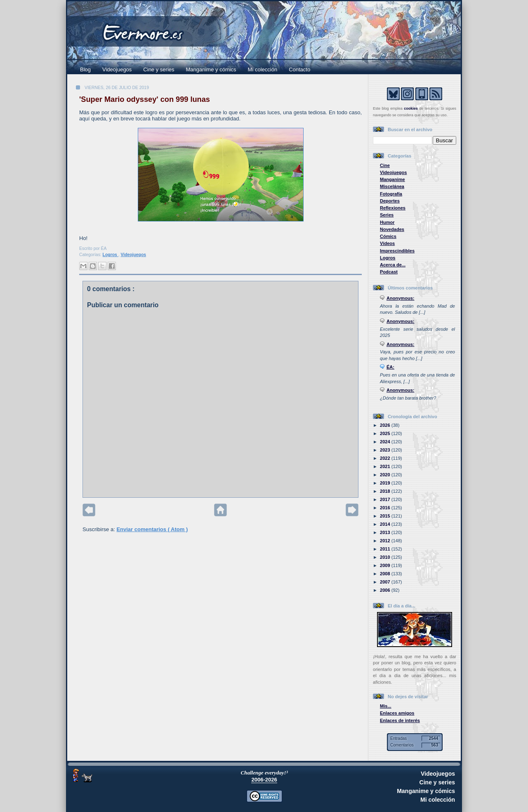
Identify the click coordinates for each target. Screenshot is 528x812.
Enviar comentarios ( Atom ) (152, 529)
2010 (386, 557)
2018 (386, 491)
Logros (111, 255)
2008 (386, 574)
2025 (386, 433)
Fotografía (391, 194)
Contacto (299, 69)
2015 (386, 516)
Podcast (389, 272)
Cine (385, 165)
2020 (386, 475)
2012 (386, 541)
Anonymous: (401, 298)
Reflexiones (393, 208)
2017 (386, 499)
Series (387, 215)
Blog (85, 69)
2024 (386, 442)
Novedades (392, 229)
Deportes (390, 201)
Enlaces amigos (397, 713)
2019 (386, 483)
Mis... (386, 706)
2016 (386, 508)
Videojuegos (117, 69)
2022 (386, 458)
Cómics (388, 236)
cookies (411, 108)
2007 (386, 582)
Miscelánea (392, 186)
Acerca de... (393, 265)
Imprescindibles (397, 251)
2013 (386, 532)
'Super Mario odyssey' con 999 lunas (145, 99)
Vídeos (387, 243)
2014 (386, 524)
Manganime (392, 179)
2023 (386, 450)
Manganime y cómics (211, 69)
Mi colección (263, 69)
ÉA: (390, 367)
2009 (386, 565)
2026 (386, 425)
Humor (387, 222)
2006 (386, 590)
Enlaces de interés (400, 720)
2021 (386, 466)
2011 (386, 549)
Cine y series (159, 69)
